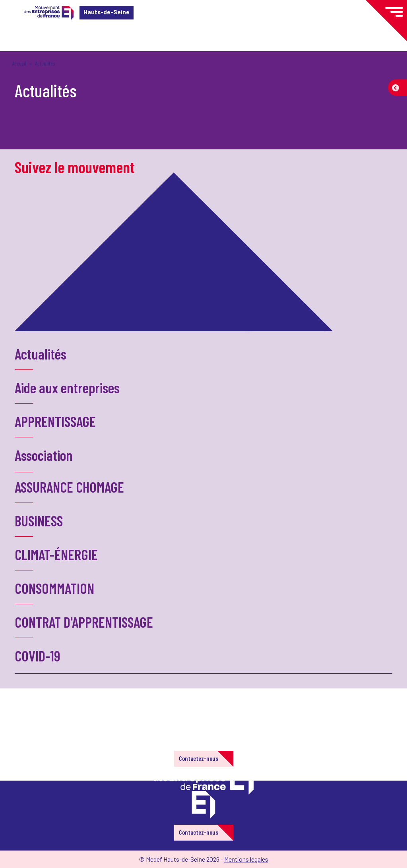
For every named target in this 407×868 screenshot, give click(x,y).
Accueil (19, 63)
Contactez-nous (199, 758)
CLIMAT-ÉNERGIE (56, 554)
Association (44, 455)
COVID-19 (37, 656)
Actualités (41, 354)
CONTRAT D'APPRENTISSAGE (84, 622)
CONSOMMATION (54, 588)
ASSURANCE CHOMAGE (69, 487)
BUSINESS (39, 521)
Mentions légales (246, 859)
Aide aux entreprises (67, 388)
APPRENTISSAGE (55, 421)
